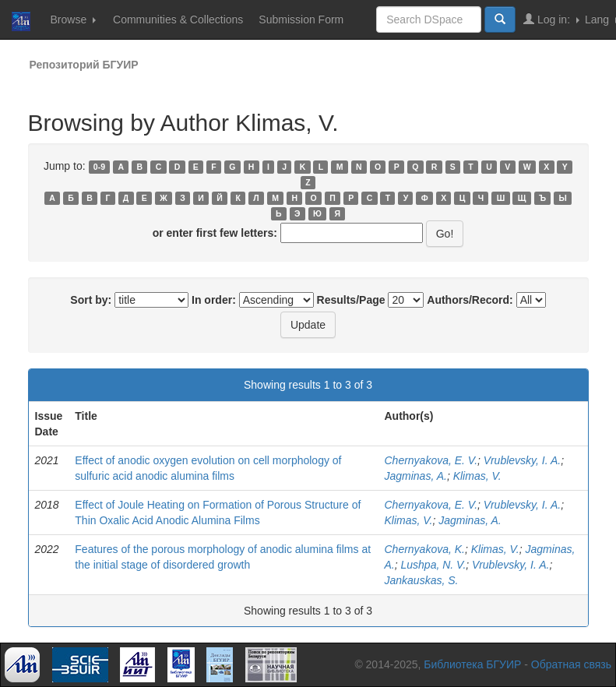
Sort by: (91, 300)
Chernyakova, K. (424, 549)
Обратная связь (571, 664)
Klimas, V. (477, 476)
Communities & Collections (178, 19)
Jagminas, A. (415, 476)
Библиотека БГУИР (472, 664)
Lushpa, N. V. (434, 565)
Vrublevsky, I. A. (522, 460)
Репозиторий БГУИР (84, 65)
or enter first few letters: (215, 233)
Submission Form (301, 19)
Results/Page (351, 300)
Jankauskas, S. (421, 580)
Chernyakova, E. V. (431, 460)
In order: (214, 300)
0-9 (99, 167)
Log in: (551, 19)
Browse (73, 19)
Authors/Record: (470, 300)
